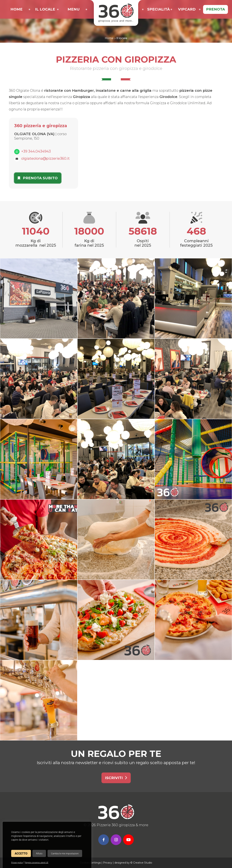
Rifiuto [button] (39, 854)
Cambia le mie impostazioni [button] (65, 854)
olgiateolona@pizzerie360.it (45, 158)
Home (109, 38)
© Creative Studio (141, 863)
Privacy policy (17, 863)
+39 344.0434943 (36, 151)
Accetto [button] (21, 854)
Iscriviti (116, 778)
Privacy (108, 863)
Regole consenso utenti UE (37, 863)
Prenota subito (38, 178)
